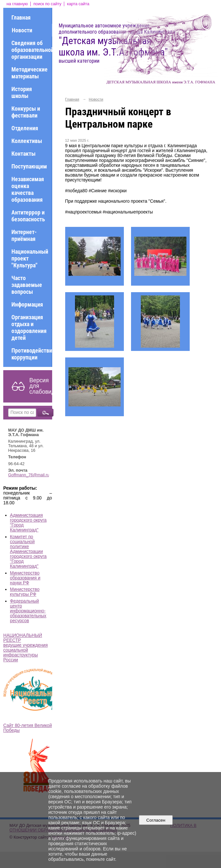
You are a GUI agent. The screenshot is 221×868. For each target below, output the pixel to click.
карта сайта (78, 4)
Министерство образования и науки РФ (25, 578)
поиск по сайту (47, 4)
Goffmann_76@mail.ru (29, 475)
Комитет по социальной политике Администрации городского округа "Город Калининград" (28, 552)
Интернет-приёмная (24, 235)
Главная (21, 17)
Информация (27, 304)
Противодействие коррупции (32, 354)
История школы (22, 92)
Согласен (156, 820)
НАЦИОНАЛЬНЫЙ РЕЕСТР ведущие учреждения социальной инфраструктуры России (25, 648)
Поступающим (29, 166)
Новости (22, 30)
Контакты (23, 154)
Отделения (25, 128)
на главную (17, 4)
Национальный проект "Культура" (30, 258)
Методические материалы (29, 73)
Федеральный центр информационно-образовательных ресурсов (28, 611)
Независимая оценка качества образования (28, 189)
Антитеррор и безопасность (28, 216)
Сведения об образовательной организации (32, 50)
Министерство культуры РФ (25, 592)
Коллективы (27, 141)
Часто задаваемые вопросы (27, 285)
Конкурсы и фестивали (26, 112)
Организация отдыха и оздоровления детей (29, 327)
